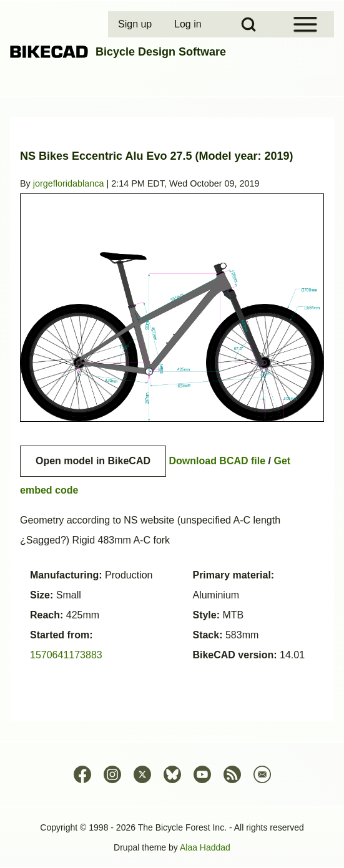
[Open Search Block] (248, 24)
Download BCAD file (217, 461)
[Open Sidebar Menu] (305, 24)
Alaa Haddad (205, 847)
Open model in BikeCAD (93, 461)
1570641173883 (66, 655)
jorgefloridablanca (69, 183)
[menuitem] (136, 24)
